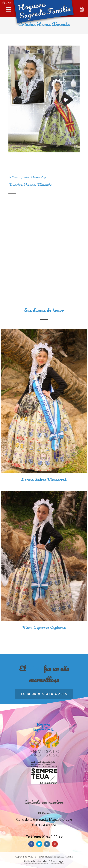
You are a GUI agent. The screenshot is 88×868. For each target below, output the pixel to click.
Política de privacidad (36, 861)
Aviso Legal (57, 861)
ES (4, 3)
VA (10, 3)
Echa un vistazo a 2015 (44, 694)
